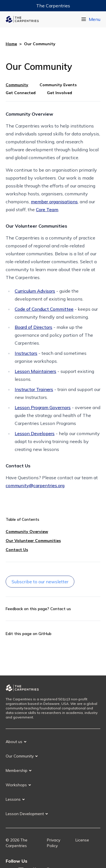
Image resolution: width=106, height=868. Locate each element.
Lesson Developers (35, 433)
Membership (17, 770)
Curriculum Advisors (35, 291)
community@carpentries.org (35, 485)
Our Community (20, 756)
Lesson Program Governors (43, 407)
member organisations (54, 202)
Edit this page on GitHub (29, 634)
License (82, 840)
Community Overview (27, 532)
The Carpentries (53, 6)
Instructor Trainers (34, 389)
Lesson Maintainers (35, 371)
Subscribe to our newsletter (40, 582)
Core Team (47, 210)
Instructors (26, 353)
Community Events (58, 85)
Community (17, 85)
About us (14, 742)
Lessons (13, 799)
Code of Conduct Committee (44, 309)
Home (11, 44)
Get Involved (60, 93)
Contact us (61, 609)
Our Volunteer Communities (33, 541)
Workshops (16, 785)
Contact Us (17, 550)
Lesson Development (25, 814)
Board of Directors (33, 327)
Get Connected (21, 93)
